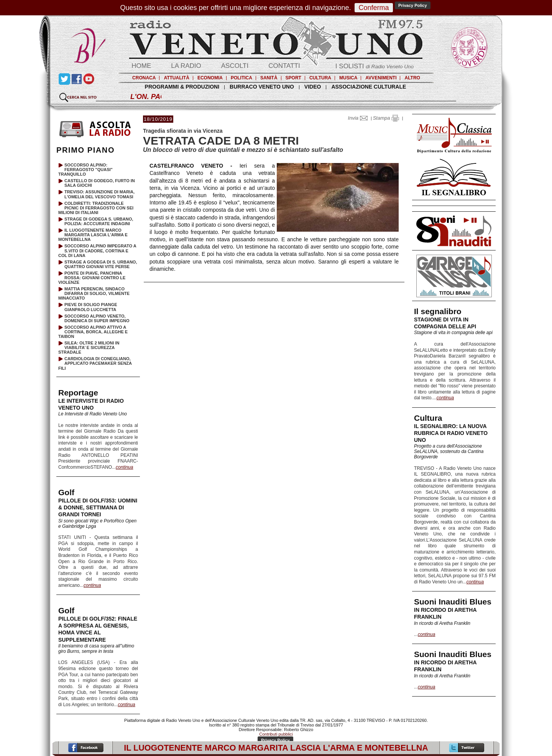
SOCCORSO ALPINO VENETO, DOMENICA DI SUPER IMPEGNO (97, 318)
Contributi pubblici (276, 734)
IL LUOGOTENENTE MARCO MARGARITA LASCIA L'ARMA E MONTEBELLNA (93, 235)
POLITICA (242, 78)
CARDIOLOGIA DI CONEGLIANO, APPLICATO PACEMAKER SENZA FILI (95, 363)
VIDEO (313, 87)
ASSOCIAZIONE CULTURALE (369, 87)
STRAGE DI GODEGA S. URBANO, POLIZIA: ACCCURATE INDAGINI (99, 221)
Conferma (374, 8)
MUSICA (348, 78)
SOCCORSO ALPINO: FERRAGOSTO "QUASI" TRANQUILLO (85, 170)
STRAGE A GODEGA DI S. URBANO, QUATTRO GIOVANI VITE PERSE (101, 264)
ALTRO (412, 78)
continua (445, 398)
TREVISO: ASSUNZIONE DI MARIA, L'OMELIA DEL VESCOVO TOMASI (99, 194)
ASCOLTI (235, 66)
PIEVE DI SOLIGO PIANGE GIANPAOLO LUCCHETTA (91, 307)
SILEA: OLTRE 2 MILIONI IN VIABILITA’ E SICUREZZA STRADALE (89, 348)
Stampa (386, 118)
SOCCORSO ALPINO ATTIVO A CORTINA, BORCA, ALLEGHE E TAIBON (93, 332)
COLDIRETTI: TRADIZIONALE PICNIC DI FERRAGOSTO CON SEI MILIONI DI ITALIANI (96, 208)
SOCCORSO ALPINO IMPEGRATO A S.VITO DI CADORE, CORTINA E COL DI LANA (97, 250)
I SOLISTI (375, 66)
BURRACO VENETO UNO (262, 87)
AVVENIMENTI (381, 78)
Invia (360, 118)
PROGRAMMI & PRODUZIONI (182, 87)
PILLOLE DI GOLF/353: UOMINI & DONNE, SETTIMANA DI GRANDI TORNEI (98, 507)
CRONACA (144, 78)
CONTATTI (284, 66)
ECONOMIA (210, 78)
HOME (141, 66)
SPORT (293, 78)
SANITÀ (269, 78)
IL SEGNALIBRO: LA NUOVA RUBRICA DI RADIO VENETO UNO (451, 433)
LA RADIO (186, 66)
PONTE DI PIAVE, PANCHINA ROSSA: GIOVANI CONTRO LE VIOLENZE (92, 278)
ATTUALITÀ (176, 78)
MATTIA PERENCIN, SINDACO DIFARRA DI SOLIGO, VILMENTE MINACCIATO (94, 293)
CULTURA (320, 78)
